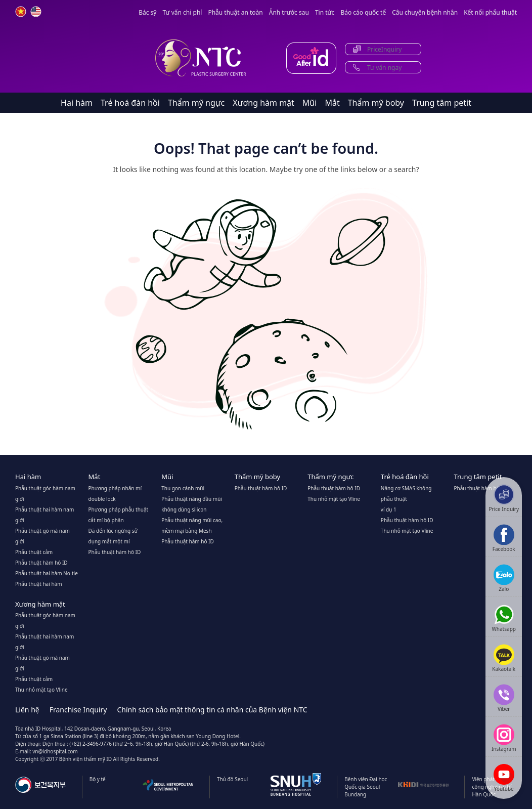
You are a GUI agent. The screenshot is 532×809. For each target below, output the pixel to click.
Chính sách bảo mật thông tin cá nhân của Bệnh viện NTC (212, 710)
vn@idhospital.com (55, 751)
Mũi (310, 103)
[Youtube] (504, 778)
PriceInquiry (384, 49)
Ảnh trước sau (289, 12)
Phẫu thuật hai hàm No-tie (47, 573)
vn (21, 12)
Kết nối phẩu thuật (490, 12)
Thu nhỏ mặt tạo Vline (334, 499)
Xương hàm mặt (263, 103)
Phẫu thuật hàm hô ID (41, 563)
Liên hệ (27, 710)
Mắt (332, 103)
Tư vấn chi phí (182, 12)
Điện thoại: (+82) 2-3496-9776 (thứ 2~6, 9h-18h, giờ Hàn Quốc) (116, 744)
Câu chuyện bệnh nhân (425, 12)
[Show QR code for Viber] (504, 698)
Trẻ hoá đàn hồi (130, 103)
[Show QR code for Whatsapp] (504, 618)
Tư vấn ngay (384, 68)
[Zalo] (504, 578)
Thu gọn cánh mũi (183, 488)
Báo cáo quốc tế (363, 12)
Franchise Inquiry (78, 710)
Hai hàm (77, 103)
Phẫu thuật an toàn (235, 12)
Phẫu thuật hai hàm (39, 584)
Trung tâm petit (442, 103)
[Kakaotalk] (504, 658)
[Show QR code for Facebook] (504, 538)
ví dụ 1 (389, 509)
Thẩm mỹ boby (376, 103)
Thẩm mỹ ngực (196, 103)
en (36, 12)
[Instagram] (504, 738)
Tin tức (325, 12)
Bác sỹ (147, 12)
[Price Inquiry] (504, 498)
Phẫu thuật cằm (34, 552)
